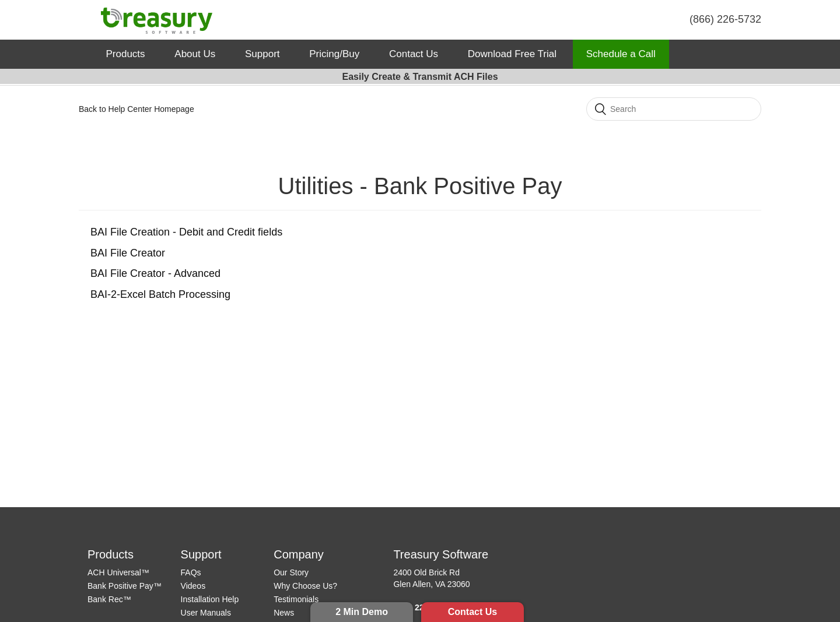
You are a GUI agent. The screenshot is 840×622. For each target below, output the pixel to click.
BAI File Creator (128, 253)
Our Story (291, 572)
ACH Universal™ (118, 572)
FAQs (191, 572)
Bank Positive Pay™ (125, 586)
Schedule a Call (621, 54)
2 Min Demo (362, 612)
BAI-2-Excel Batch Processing (160, 294)
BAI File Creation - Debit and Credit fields (186, 232)
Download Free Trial (512, 54)
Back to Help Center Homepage (136, 109)
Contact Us (473, 612)
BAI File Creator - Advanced (155, 273)
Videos (193, 586)
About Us (195, 54)
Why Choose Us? (305, 586)
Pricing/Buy (334, 54)
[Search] (674, 109)
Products (126, 54)
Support (262, 54)
